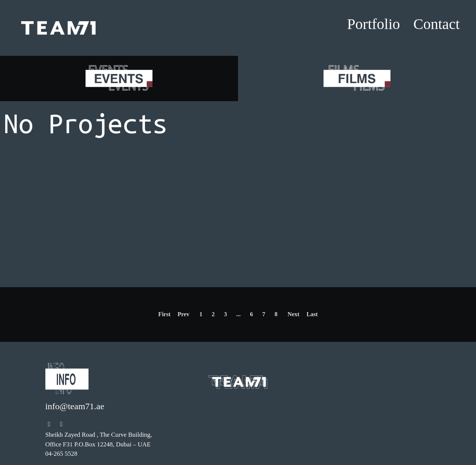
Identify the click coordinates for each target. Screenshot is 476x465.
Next (293, 314)
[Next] (312, 315)
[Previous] (165, 315)
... (238, 314)
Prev (183, 314)
